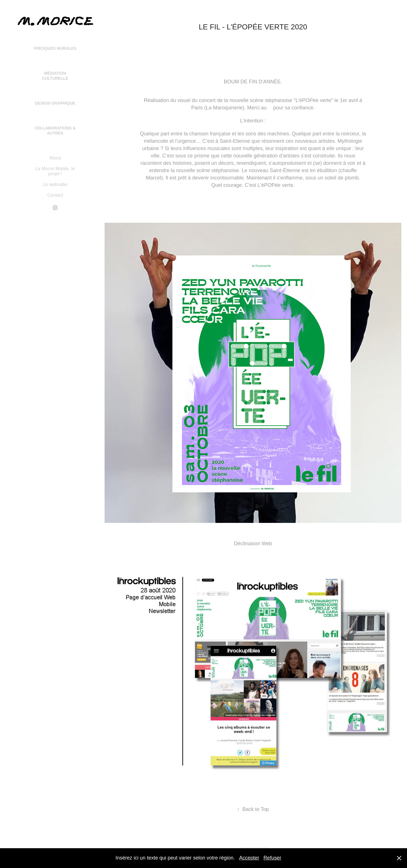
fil (270, 108)
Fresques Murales (55, 48)
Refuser (272, 858)
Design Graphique (55, 103)
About (55, 158)
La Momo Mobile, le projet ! (55, 171)
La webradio (55, 184)
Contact (55, 195)
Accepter (249, 858)
